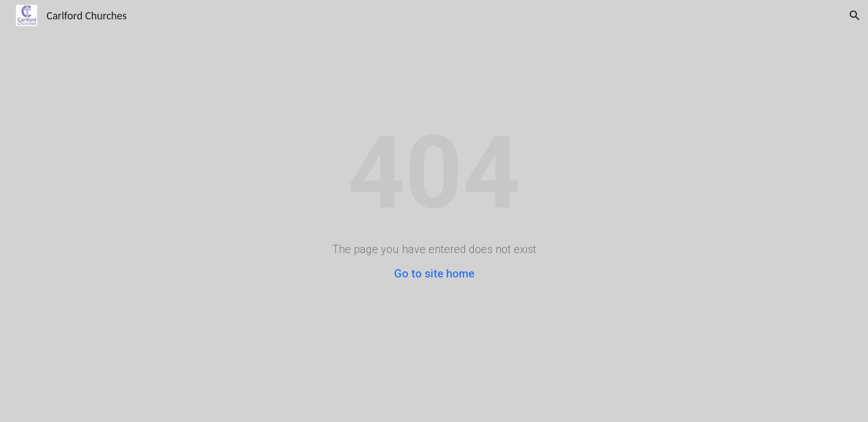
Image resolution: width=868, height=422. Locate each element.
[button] (855, 16)
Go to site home (434, 274)
